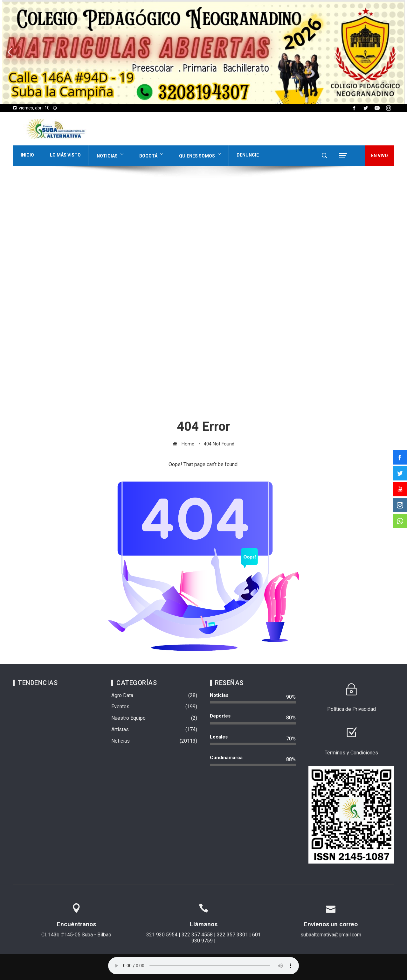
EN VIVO (379, 156)
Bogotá (152, 154)
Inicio (27, 155)
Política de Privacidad (352, 709)
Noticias (111, 154)
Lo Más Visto (65, 155)
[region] (203, 52)
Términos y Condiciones (351, 753)
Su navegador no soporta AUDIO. (203, 966)
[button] (203, 52)
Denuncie (248, 155)
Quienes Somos (200, 154)
